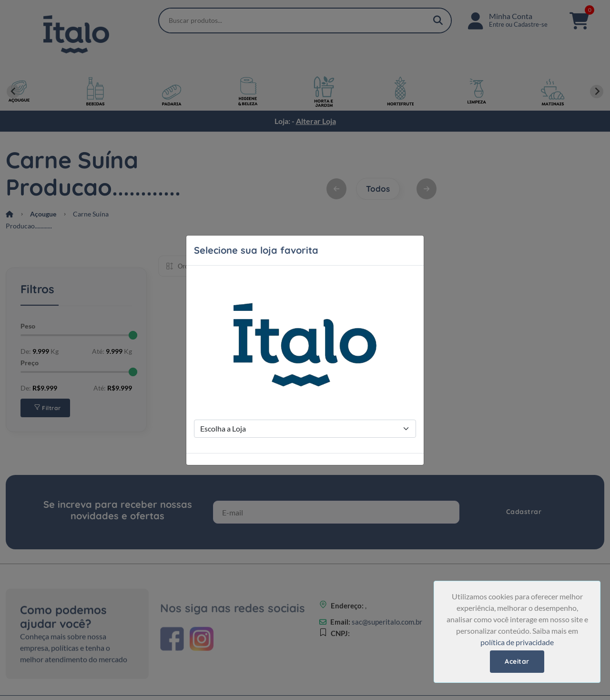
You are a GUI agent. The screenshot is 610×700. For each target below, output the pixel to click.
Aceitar (517, 661)
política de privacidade (517, 642)
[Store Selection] (305, 429)
